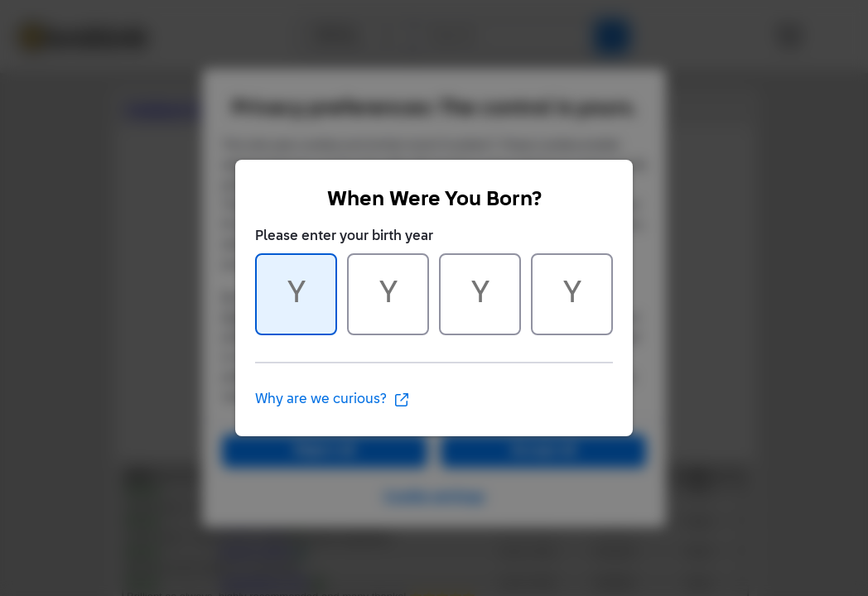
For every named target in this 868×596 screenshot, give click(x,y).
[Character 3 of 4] (480, 294)
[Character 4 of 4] (572, 294)
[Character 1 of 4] (296, 294)
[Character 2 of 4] (388, 294)
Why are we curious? (333, 400)
